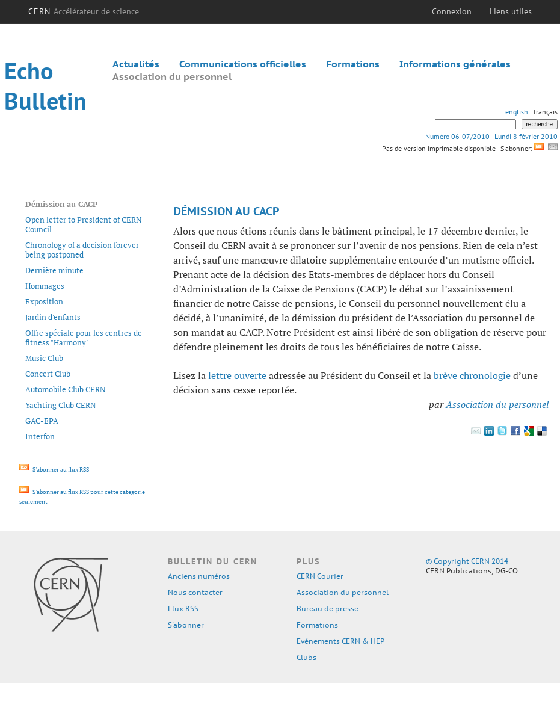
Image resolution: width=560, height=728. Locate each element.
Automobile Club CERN (66, 389)
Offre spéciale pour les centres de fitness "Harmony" (84, 338)
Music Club (44, 358)
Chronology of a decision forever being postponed (82, 250)
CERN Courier (320, 576)
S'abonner (186, 625)
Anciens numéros (199, 576)
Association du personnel (172, 76)
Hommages (45, 286)
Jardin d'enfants (53, 317)
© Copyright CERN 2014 (467, 561)
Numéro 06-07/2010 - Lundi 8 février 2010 (491, 136)
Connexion (452, 11)
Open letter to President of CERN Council (84, 224)
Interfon (40, 436)
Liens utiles (511, 11)
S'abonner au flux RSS (54, 470)
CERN (84, 11)
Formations (353, 64)
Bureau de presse (328, 609)
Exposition (44, 301)
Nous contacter (195, 592)
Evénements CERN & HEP (340, 641)
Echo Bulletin (45, 85)
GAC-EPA (42, 421)
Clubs (306, 657)
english (517, 112)
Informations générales (455, 64)
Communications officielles (243, 64)
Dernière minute (54, 270)
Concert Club (48, 374)
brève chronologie (472, 375)
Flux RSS (183, 609)
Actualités (136, 64)
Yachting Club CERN (61, 405)
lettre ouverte (237, 375)
